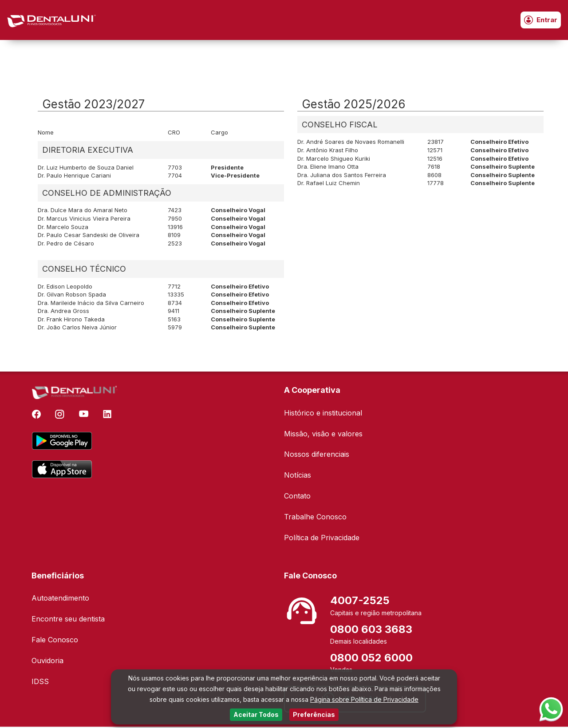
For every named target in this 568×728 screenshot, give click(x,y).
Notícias (298, 475)
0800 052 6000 (371, 658)
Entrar (541, 20)
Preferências (314, 714)
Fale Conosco (55, 640)
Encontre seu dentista (68, 619)
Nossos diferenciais (317, 454)
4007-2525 (360, 600)
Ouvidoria (47, 661)
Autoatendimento (60, 598)
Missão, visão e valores (323, 434)
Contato (297, 496)
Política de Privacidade (322, 538)
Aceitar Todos (256, 714)
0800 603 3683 (371, 629)
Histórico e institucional (323, 413)
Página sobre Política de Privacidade (364, 699)
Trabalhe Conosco (315, 517)
